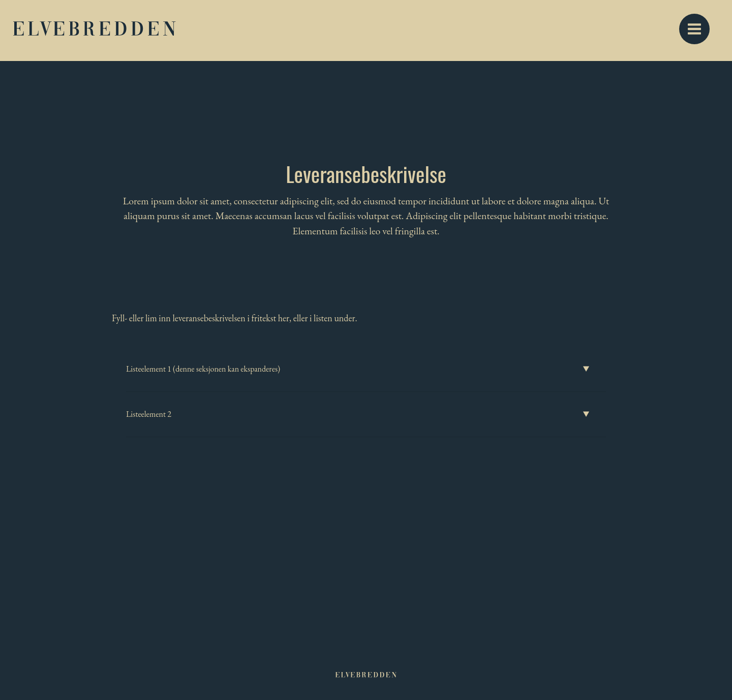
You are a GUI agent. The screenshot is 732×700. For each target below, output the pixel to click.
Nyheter (519, 31)
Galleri (470, 31)
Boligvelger (353, 31)
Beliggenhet (415, 31)
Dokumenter (578, 31)
